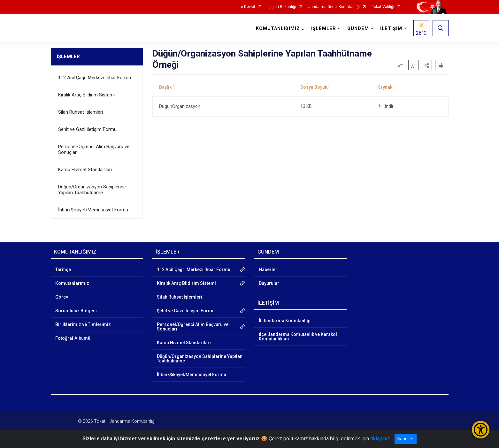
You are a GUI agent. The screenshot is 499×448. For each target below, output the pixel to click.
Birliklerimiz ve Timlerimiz (83, 324)
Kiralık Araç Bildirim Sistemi (86, 95)
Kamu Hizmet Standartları (85, 170)
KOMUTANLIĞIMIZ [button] (278, 29)
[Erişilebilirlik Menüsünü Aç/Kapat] (481, 430)
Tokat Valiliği (383, 7)
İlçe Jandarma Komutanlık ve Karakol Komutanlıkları (298, 337)
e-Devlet (248, 7)
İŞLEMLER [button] (324, 29)
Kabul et (406, 439)
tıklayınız (380, 439)
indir (385, 106)
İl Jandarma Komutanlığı (285, 321)
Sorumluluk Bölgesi (76, 311)
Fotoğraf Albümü (73, 338)
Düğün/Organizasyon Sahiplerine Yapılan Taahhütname (92, 190)
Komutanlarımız (72, 283)
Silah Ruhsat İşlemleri (81, 112)
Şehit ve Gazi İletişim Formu (87, 129)
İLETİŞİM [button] (391, 29)
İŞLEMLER (68, 57)
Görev (62, 297)
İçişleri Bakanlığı (282, 7)
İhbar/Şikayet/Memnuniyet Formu (93, 210)
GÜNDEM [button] (358, 29)
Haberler (268, 270)
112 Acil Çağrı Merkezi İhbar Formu (95, 78)
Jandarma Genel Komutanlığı (334, 7)
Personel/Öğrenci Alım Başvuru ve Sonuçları (94, 149)
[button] (427, 65)
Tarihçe (63, 270)
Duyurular (269, 283)
